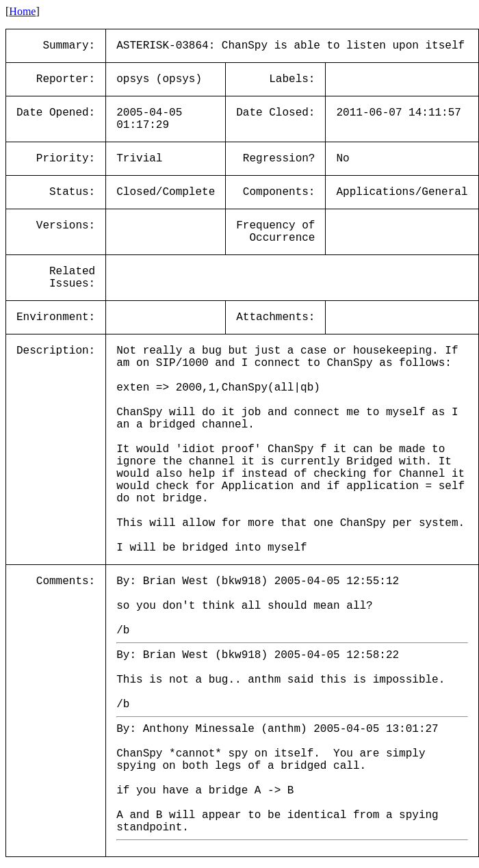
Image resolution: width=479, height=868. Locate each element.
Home (22, 11)
